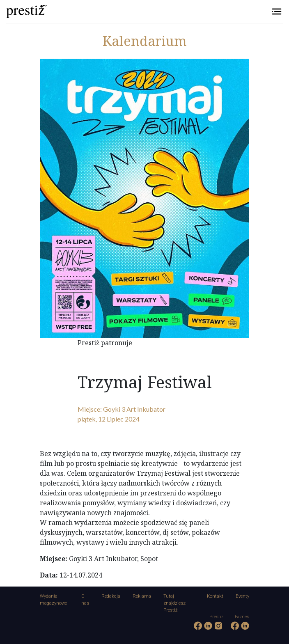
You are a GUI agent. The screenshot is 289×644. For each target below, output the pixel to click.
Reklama (142, 596)
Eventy (242, 596)
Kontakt (215, 596)
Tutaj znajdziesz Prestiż (174, 603)
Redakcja (111, 596)
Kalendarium (145, 41)
